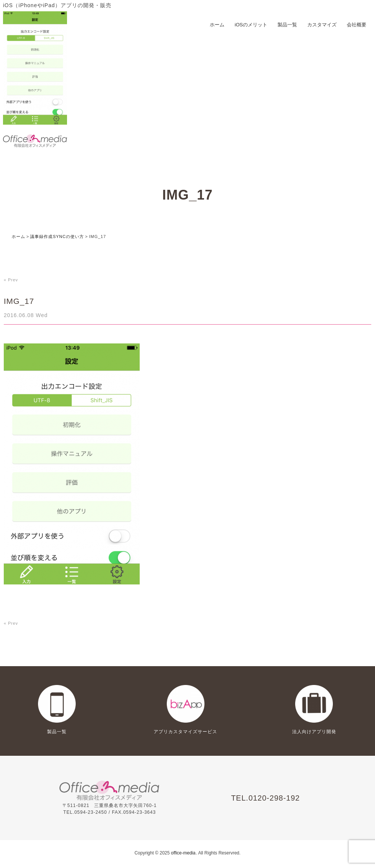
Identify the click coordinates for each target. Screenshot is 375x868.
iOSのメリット (251, 25)
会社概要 (357, 25)
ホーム (217, 25)
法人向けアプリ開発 (314, 732)
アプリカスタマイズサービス (185, 732)
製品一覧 (287, 25)
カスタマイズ (322, 25)
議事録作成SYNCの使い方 (57, 236)
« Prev (11, 280)
